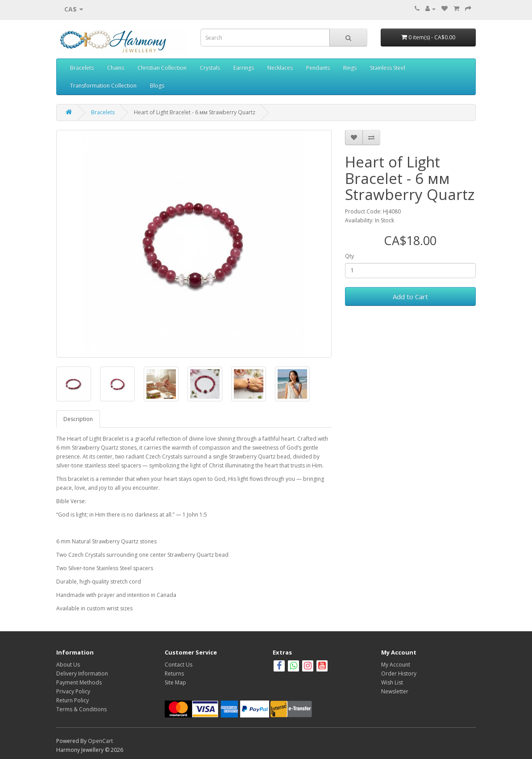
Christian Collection (162, 68)
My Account (396, 665)
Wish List (392, 682)
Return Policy (73, 700)
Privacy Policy (73, 691)
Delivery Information (82, 674)
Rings (350, 68)
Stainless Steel (388, 68)
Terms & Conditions (81, 709)
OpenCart (100, 741)
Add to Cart (410, 296)
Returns (174, 674)
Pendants (318, 68)
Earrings (244, 68)
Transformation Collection (103, 85)
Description (78, 419)
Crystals (210, 68)
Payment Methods (79, 682)
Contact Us (179, 665)
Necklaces (280, 68)
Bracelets (82, 68)
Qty (349, 256)
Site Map (175, 682)
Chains (116, 68)
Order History (399, 674)
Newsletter (395, 691)
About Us (68, 665)
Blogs (157, 85)
